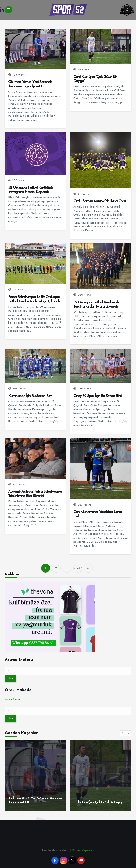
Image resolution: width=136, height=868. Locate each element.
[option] (35, 775)
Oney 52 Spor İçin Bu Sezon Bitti (97, 396)
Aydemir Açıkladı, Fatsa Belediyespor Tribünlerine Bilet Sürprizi (35, 494)
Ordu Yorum (13, 699)
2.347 (78, 568)
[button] (123, 733)
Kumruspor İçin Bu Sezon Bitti (30, 396)
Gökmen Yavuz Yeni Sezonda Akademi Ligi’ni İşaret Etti (30, 84)
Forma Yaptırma (83, 851)
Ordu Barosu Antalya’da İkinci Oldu (100, 201)
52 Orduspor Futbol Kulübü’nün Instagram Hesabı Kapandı (31, 190)
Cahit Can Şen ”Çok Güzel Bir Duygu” (99, 802)
